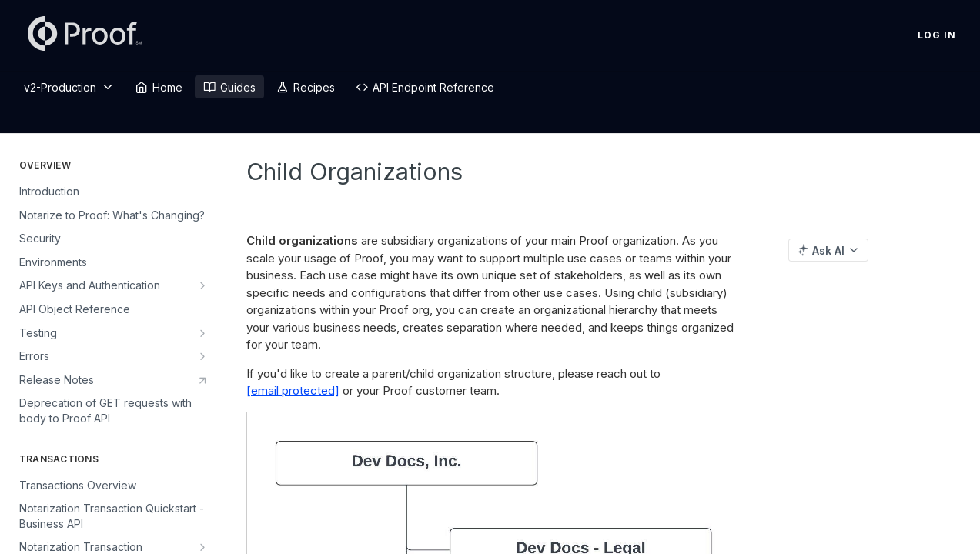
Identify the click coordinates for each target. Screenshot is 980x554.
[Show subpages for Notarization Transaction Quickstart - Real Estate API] (202, 547)
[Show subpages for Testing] (202, 333)
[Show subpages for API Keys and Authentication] (202, 285)
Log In (937, 35)
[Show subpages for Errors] (202, 356)
